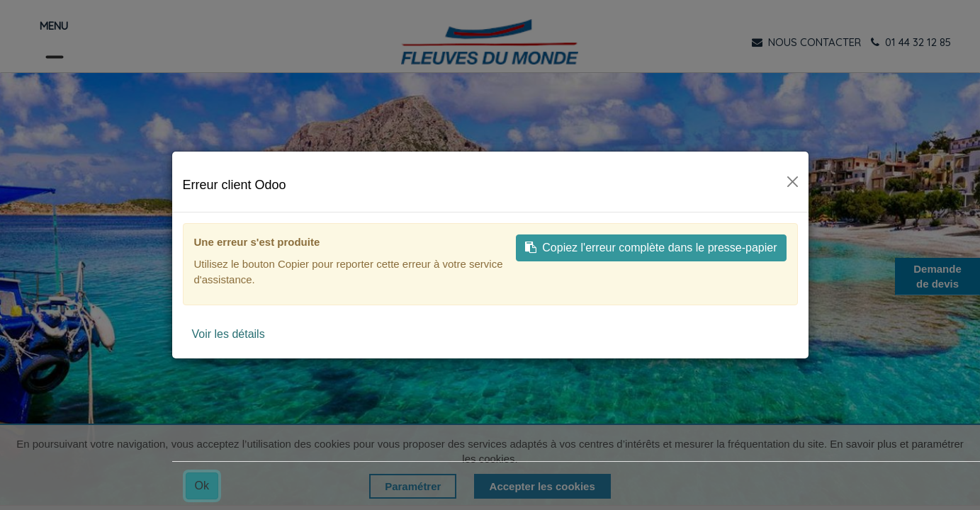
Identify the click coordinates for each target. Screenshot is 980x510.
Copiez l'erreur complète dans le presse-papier (651, 248)
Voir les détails (229, 334)
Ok (202, 486)
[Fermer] (793, 182)
